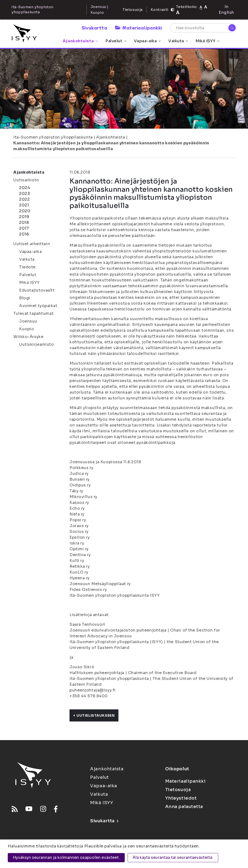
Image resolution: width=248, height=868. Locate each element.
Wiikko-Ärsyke (28, 337)
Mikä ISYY (207, 41)
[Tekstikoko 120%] (178, 12)
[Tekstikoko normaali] (201, 7)
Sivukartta (94, 28)
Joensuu (28, 321)
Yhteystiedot (181, 798)
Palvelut (116, 41)
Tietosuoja (133, 10)
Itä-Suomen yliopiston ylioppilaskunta (53, 137)
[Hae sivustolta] (203, 28)
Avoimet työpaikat (38, 306)
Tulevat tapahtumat (33, 313)
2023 (24, 194)
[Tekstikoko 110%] (206, 7)
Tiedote (27, 267)
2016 (24, 234)
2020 (25, 211)
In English (226, 10)
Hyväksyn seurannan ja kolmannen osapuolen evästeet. (66, 857)
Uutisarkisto (26, 180)
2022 (24, 199)
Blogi (25, 298)
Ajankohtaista (80, 41)
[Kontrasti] (172, 10)
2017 (24, 228)
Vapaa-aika (147, 41)
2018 (24, 223)
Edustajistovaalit (37, 290)
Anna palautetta (184, 807)
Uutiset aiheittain (32, 244)
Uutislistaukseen (94, 715)
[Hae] (232, 28)
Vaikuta (178, 41)
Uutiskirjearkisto (37, 344)
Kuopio (27, 329)
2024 (25, 188)
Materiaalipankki (139, 28)
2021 (24, 205)
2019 (24, 217)
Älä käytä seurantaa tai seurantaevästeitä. (173, 857)
